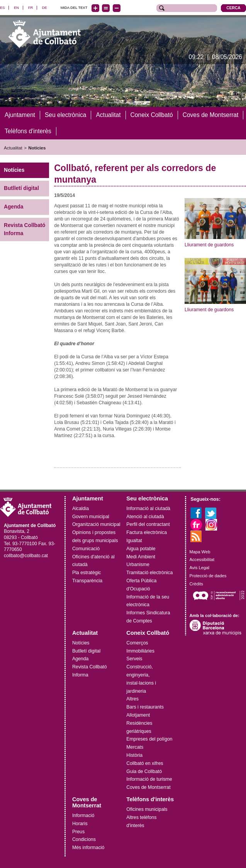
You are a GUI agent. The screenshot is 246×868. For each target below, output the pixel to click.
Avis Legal (199, 568)
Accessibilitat (202, 559)
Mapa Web (200, 551)
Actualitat (13, 147)
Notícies (37, 147)
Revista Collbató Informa (25, 229)
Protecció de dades (208, 576)
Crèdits (196, 584)
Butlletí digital (21, 188)
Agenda (14, 207)
